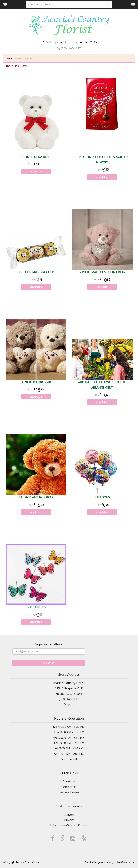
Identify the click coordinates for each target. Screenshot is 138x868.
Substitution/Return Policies (69, 825)
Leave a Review (69, 792)
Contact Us (69, 787)
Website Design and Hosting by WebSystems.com (110, 862)
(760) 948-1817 (69, 48)
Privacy (69, 820)
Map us (69, 704)
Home (9, 58)
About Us (69, 781)
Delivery (69, 815)
